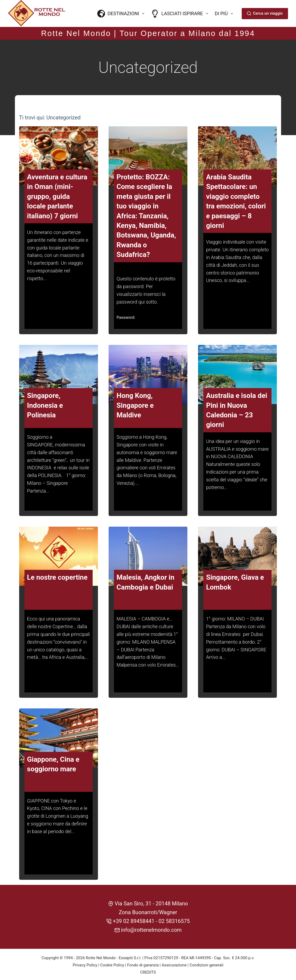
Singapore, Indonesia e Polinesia (45, 404)
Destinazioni (122, 14)
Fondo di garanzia (143, 963)
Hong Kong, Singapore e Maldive (135, 404)
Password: (126, 317)
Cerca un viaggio (265, 13)
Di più (225, 14)
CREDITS (148, 971)
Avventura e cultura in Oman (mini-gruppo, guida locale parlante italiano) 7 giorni (57, 196)
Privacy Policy (85, 963)
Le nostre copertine (57, 576)
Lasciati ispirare (180, 14)
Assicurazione (174, 963)
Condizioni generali (206, 963)
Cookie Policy (112, 963)
